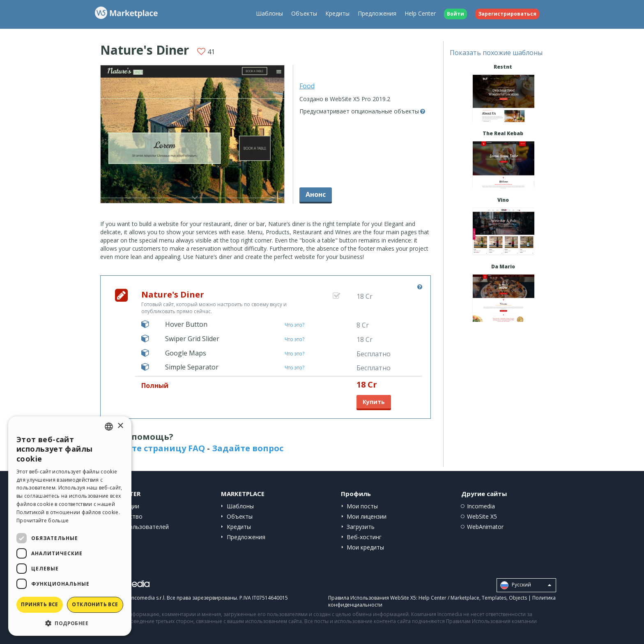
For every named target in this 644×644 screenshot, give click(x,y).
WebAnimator (485, 527)
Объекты (304, 13)
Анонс (316, 194)
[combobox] (109, 427)
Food (307, 86)
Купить (374, 402)
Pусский (526, 585)
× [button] (120, 426)
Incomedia (481, 506)
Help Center (420, 13)
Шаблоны (269, 13)
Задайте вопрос (248, 448)
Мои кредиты (365, 547)
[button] (70, 623)
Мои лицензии (367, 516)
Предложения (377, 13)
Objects (518, 598)
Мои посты (362, 506)
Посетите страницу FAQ (153, 448)
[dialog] (70, 526)
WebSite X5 (482, 516)
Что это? (294, 325)
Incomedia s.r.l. (148, 598)
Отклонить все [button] (95, 604)
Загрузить (361, 527)
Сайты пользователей (138, 527)
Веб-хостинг (364, 537)
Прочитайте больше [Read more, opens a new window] (43, 521)
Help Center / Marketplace (449, 598)
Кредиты (337, 13)
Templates (494, 598)
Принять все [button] (39, 604)
